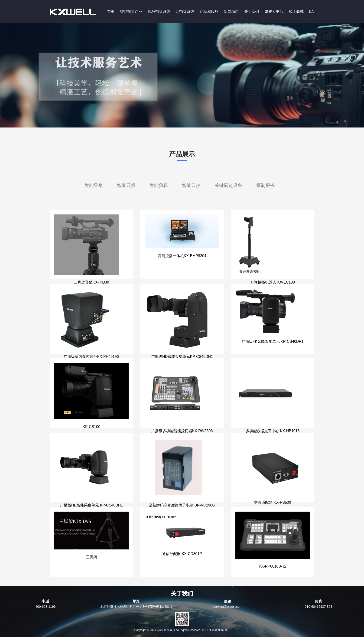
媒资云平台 (274, 11)
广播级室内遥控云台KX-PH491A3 (91, 357)
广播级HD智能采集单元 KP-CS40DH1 (91, 505)
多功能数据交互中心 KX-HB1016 (273, 431)
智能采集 (94, 185)
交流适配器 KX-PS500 (272, 502)
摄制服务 (266, 185)
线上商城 (296, 11)
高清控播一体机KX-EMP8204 (182, 256)
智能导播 (126, 185)
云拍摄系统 (185, 11)
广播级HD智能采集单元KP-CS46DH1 (182, 357)
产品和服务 (209, 11)
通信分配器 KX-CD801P (182, 554)
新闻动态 (231, 11)
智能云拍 (191, 185)
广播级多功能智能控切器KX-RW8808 (182, 431)
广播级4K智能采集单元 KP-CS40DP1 (273, 341)
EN (312, 11)
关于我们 (252, 11)
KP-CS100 (91, 427)
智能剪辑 (159, 185)
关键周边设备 (228, 185)
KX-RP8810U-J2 (273, 566)
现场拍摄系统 (159, 11)
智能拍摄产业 (131, 11)
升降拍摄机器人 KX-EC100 (273, 282)
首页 (111, 11)
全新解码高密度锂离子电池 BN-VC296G (182, 505)
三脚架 (91, 557)
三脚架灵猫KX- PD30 (91, 282)
